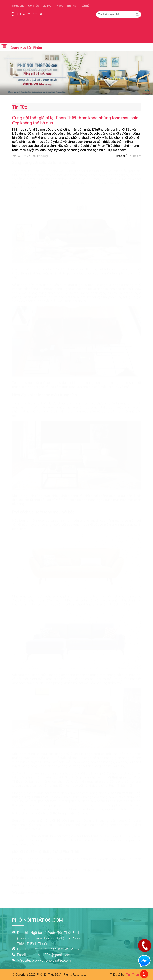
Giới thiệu (33, 6)
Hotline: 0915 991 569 (30, 14)
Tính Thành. (134, 974)
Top (144, 973)
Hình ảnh (72, 6)
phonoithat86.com (49, 893)
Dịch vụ (47, 6)
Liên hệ (85, 6)
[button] (95, 92)
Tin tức (59, 6)
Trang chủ (18, 6)
